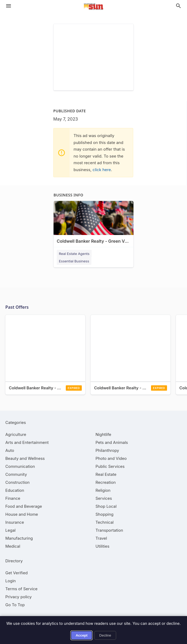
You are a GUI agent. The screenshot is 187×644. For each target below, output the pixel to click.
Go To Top (15, 605)
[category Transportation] (109, 530)
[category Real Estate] (106, 474)
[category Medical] (13, 546)
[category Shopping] (105, 514)
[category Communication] (20, 466)
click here (102, 170)
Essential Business (74, 261)
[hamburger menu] (9, 6)
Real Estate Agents (74, 254)
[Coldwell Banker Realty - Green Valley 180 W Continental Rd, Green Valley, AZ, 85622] (93, 227)
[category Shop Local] (106, 506)
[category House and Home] (22, 514)
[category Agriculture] (16, 434)
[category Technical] (105, 522)
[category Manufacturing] (19, 538)
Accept (82, 635)
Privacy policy (19, 597)
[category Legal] (10, 530)
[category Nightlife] (103, 434)
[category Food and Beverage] (24, 506)
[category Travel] (101, 538)
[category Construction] (17, 482)
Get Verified (17, 573)
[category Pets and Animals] (112, 442)
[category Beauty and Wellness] (25, 458)
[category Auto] (10, 450)
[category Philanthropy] (107, 450)
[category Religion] (103, 490)
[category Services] (104, 498)
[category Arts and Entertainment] (27, 442)
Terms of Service (21, 589)
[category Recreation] (106, 482)
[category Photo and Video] (111, 458)
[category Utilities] (103, 546)
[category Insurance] (15, 522)
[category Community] (16, 474)
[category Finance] (13, 498)
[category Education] (15, 490)
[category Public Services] (110, 466)
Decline (105, 635)
